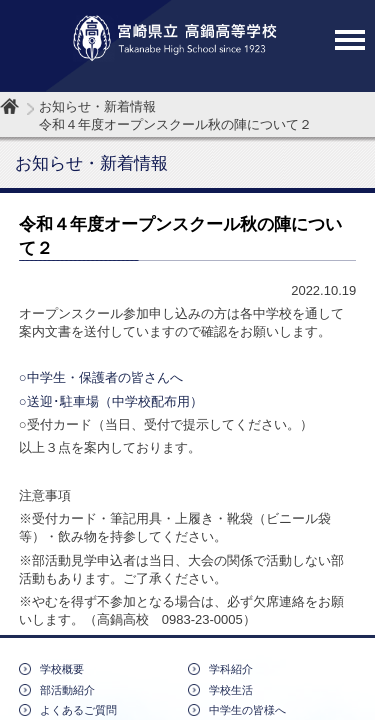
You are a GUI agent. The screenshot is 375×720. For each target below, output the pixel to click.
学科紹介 (231, 669)
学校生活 (231, 690)
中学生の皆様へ (247, 710)
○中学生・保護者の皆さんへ (101, 377)
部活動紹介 (67, 690)
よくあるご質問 (78, 710)
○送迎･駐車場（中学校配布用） (111, 401)
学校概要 (62, 669)
